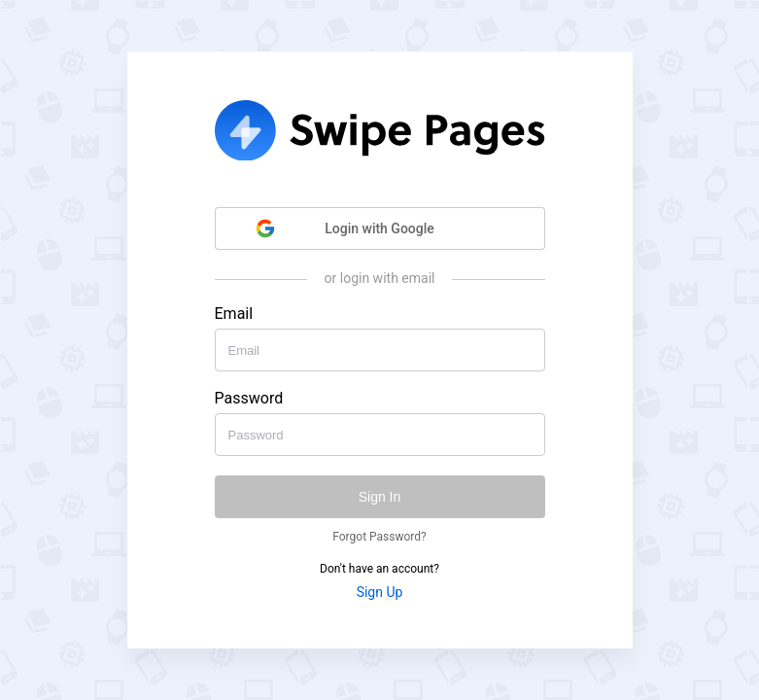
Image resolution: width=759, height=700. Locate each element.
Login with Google (345, 228)
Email (234, 314)
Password (249, 399)
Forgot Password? (379, 537)
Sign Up (380, 592)
